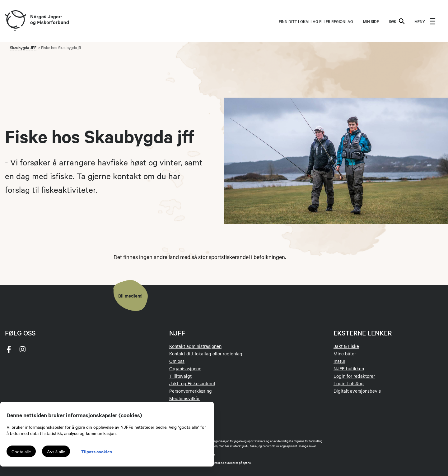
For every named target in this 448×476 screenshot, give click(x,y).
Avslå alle (56, 451)
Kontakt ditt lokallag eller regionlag (206, 354)
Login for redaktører (354, 376)
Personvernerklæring (191, 391)
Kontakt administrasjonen (195, 346)
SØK (397, 21)
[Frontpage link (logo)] (15, 21)
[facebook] (9, 349)
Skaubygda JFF (23, 47)
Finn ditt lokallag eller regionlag (316, 21)
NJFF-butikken (349, 368)
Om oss (177, 361)
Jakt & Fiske (346, 346)
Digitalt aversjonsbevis (357, 391)
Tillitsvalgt (180, 376)
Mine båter (345, 354)
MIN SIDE (371, 21)
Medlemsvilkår (184, 398)
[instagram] (22, 349)
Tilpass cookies (97, 451)
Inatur (339, 361)
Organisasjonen (185, 368)
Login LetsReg (349, 383)
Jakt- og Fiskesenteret (192, 383)
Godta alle (21, 451)
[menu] (425, 21)
